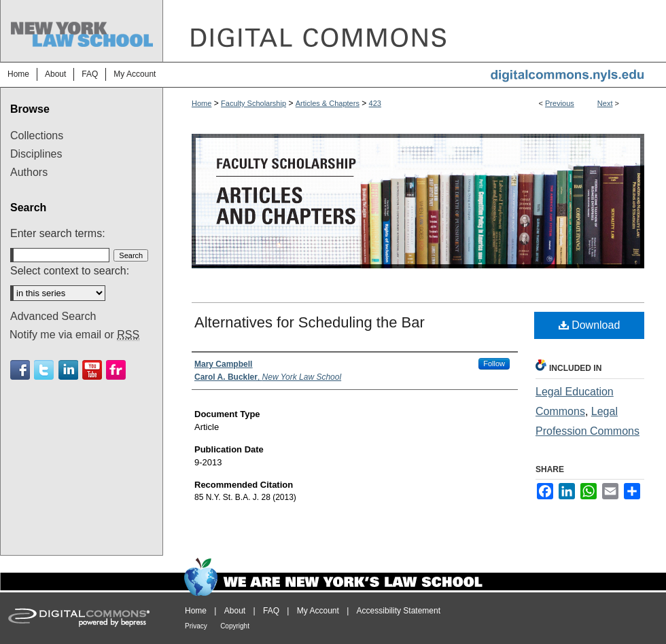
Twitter (44, 370)
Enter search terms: (58, 233)
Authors (29, 172)
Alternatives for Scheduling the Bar (310, 322)
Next (605, 103)
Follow (494, 363)
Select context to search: (70, 271)
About (235, 611)
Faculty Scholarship (253, 103)
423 (375, 103)
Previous (560, 103)
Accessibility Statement (399, 611)
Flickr (116, 370)
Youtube (92, 370)
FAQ (271, 611)
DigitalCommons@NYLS (415, 31)
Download (590, 325)
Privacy (196, 626)
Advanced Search (53, 316)
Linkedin (68, 370)
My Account (318, 611)
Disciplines (36, 154)
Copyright (235, 626)
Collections (37, 136)
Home (201, 103)
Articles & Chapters (328, 103)
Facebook (20, 370)
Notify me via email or (74, 335)
